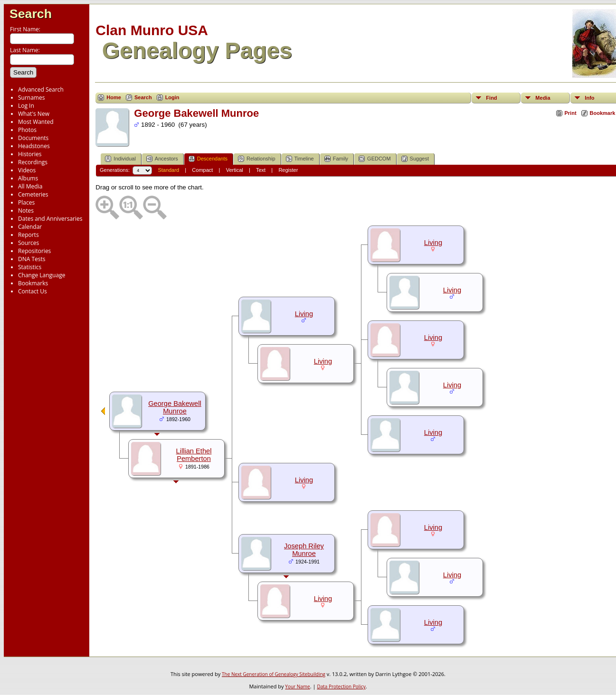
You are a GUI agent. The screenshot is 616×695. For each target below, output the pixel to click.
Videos (27, 170)
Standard (168, 170)
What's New (34, 114)
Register (288, 170)
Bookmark (603, 113)
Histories (30, 154)
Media (543, 98)
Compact (202, 170)
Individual (120, 159)
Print (571, 113)
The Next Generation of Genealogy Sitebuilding (274, 674)
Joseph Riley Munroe (304, 550)
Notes (26, 211)
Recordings (33, 162)
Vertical (235, 170)
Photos (27, 130)
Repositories (34, 251)
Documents (33, 138)
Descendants (208, 159)
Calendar (30, 227)
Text (261, 170)
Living (433, 243)
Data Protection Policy (341, 686)
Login (172, 97)
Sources (28, 243)
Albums (28, 178)
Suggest (415, 159)
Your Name (297, 686)
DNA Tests (32, 259)
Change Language (42, 275)
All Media (30, 186)
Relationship (257, 159)
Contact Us (33, 291)
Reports (28, 235)
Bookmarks (33, 283)
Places (26, 202)
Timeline (300, 159)
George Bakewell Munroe (175, 407)
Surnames (31, 98)
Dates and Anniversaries (50, 219)
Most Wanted (36, 122)
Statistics (30, 267)
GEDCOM (375, 159)
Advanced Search (41, 89)
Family (336, 159)
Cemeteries (33, 194)
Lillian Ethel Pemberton (194, 455)
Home (114, 97)
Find (491, 98)
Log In (26, 106)
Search (31, 14)
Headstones (34, 146)
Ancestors (162, 159)
